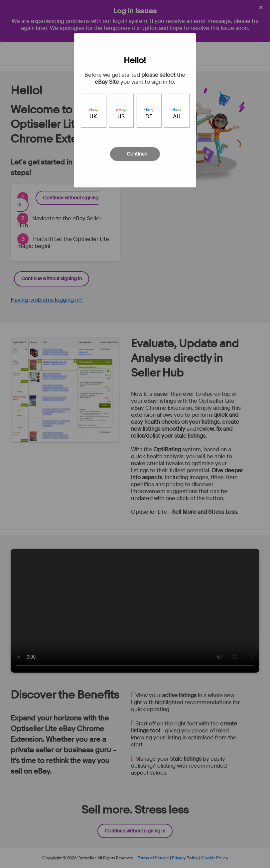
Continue (137, 154)
